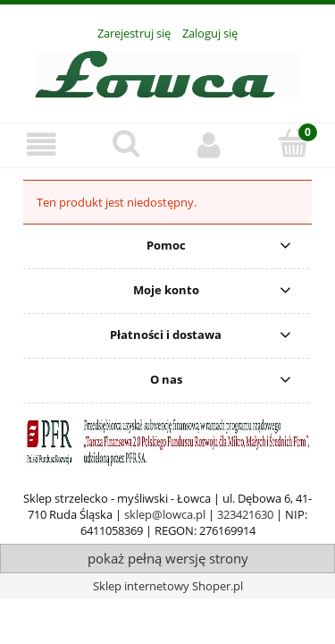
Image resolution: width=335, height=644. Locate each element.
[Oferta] (42, 144)
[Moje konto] (210, 144)
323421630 (245, 514)
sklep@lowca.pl (165, 514)
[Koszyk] (293, 143)
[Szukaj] (126, 143)
